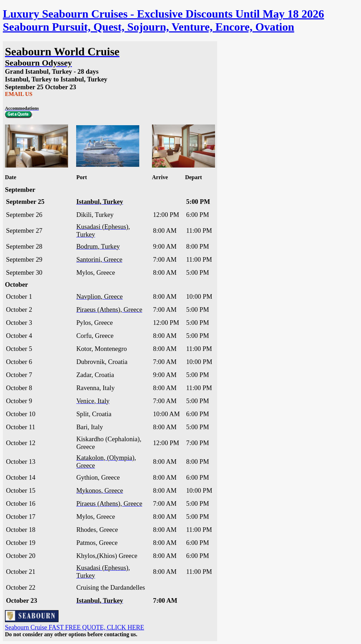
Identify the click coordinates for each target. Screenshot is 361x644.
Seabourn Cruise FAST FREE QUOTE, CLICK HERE (75, 627)
